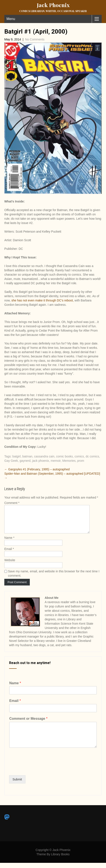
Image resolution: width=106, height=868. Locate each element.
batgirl (16, 456)
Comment (12, 503)
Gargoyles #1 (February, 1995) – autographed (37, 469)
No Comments (35, 39)
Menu (11, 19)
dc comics (92, 456)
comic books (65, 456)
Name (9, 543)
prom (81, 461)
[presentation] (42, 773)
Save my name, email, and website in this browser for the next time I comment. (54, 579)
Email (9, 554)
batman (27, 456)
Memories (69, 461)
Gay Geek (11, 461)
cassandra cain (44, 456)
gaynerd (25, 461)
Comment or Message (28, 724)
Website (10, 565)
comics (79, 456)
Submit (17, 785)
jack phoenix (41, 461)
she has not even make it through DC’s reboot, (43, 300)
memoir (56, 461)
